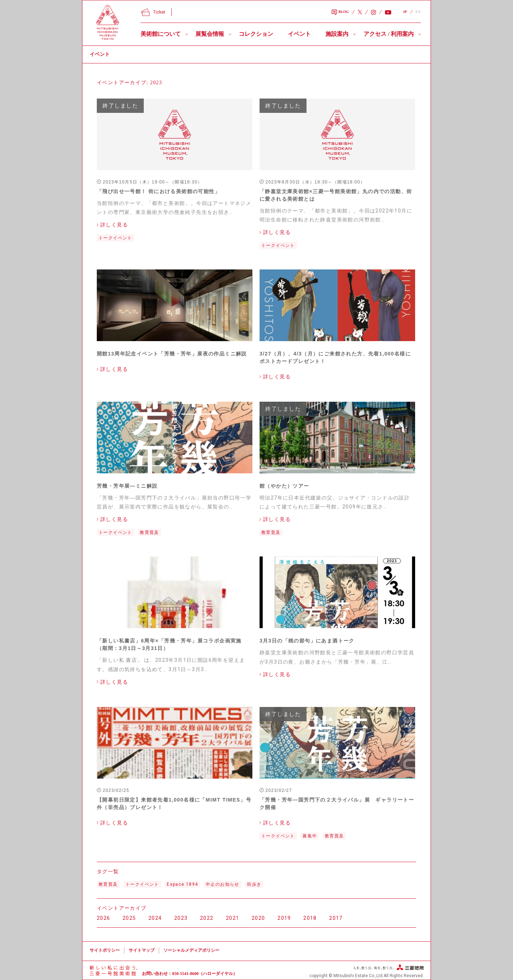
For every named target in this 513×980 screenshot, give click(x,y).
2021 (233, 918)
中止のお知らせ (223, 884)
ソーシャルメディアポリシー (191, 950)
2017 (336, 918)
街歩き (254, 884)
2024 (155, 918)
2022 (207, 918)
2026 (104, 918)
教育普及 (149, 532)
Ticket (153, 12)
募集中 (310, 836)
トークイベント (115, 238)
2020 (258, 918)
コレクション (256, 34)
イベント (299, 34)
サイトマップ (142, 950)
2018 (310, 918)
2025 (129, 918)
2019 (284, 918)
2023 (181, 918)
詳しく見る (114, 225)
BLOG (340, 13)
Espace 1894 (182, 884)
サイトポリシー (105, 950)
